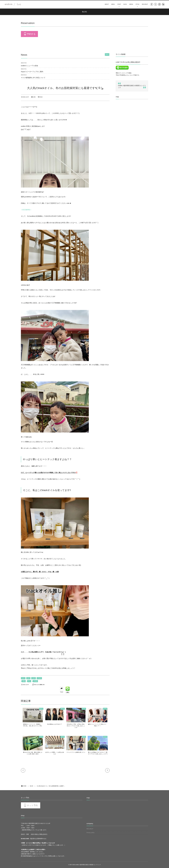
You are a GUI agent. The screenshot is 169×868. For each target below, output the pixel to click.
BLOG (125, 4)
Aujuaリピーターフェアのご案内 (32, 72)
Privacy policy (90, 833)
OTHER (39, 678)
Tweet (62, 692)
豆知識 (36, 681)
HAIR (28, 678)
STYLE (137, 4)
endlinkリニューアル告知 (29, 66)
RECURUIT (145, 4)
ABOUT (107, 4)
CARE (34, 678)
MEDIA (131, 4)
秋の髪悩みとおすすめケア (54, 724)
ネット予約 (32, 805)
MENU (113, 4)
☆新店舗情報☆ (26, 210)
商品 (24, 681)
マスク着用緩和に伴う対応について (33, 78)
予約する (31, 34)
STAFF (119, 4)
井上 (29, 681)
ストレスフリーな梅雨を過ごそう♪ (76, 752)
